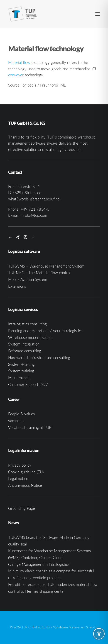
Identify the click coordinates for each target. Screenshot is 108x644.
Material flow (19, 62)
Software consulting (25, 351)
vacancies (16, 421)
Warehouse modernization (30, 337)
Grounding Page (22, 508)
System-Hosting (21, 364)
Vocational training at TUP (30, 427)
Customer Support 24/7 (28, 384)
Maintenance (19, 378)
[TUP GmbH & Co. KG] (23, 14)
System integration (24, 344)
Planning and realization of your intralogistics (45, 331)
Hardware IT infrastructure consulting (39, 358)
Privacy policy (20, 465)
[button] (98, 14)
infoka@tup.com (34, 215)
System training (21, 371)
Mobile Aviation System (28, 279)
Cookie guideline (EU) (26, 472)
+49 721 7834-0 (35, 209)
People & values (21, 414)
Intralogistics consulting (27, 324)
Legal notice (18, 478)
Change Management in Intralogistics (39, 564)
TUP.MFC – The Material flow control (39, 273)
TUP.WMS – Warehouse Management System (46, 266)
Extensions (17, 286)
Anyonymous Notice (25, 485)
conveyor (16, 75)
